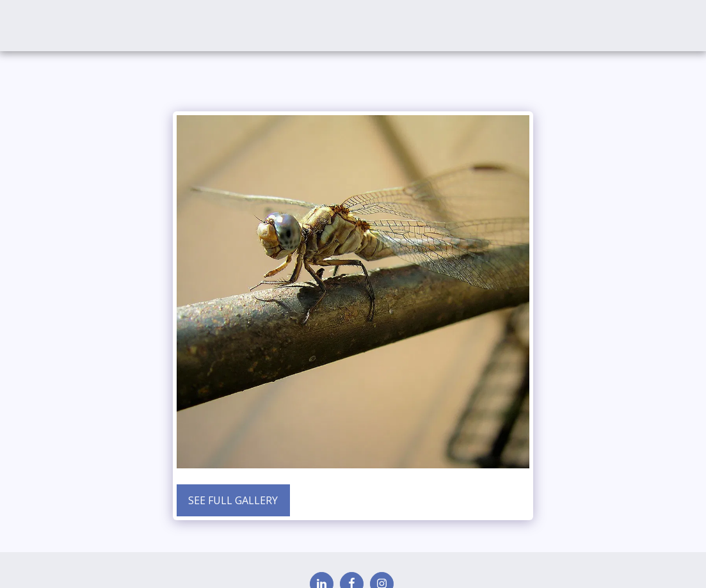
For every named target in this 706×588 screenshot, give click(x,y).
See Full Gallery (233, 500)
